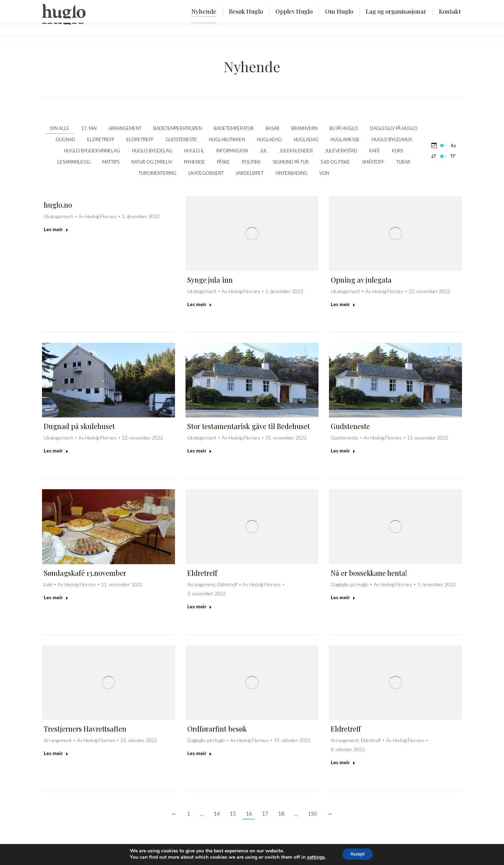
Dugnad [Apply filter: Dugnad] (65, 139)
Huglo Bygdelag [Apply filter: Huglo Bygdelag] (152, 151)
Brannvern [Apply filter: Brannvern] (304, 128)
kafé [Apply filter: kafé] (375, 151)
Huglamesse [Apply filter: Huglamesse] (345, 139)
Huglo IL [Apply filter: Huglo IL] (194, 151)
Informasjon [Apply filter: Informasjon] (232, 151)
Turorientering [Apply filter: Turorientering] (157, 173)
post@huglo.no (81, 854)
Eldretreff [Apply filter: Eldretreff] (101, 139)
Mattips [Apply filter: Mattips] (111, 162)
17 (265, 813)
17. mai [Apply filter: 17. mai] (89, 128)
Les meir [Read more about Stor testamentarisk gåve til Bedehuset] (199, 451)
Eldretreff (202, 573)
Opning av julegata (361, 280)
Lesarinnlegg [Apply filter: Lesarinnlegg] (74, 162)
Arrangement (201, 584)
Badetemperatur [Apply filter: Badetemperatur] (234, 128)
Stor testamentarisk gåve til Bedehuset (248, 426)
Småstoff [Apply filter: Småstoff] (373, 162)
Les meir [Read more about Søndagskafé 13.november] (56, 597)
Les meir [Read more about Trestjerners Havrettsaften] (56, 753)
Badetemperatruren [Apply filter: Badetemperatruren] (178, 128)
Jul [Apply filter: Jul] (264, 151)
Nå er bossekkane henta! (369, 573)
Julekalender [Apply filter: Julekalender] (296, 151)
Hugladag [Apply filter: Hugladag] (269, 139)
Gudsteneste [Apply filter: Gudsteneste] (181, 139)
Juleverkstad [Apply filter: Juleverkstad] (341, 151)
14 (217, 813)
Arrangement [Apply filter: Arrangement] (125, 128)
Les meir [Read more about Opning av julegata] (343, 304)
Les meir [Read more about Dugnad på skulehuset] (56, 451)
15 (233, 813)
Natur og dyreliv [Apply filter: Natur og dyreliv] (152, 162)
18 (281, 813)
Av (97, 216)
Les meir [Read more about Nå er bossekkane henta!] (343, 597)
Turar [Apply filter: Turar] (403, 162)
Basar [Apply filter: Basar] (272, 128)
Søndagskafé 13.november (85, 573)
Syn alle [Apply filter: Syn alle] (59, 128)
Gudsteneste (350, 426)
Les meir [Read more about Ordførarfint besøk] (199, 753)
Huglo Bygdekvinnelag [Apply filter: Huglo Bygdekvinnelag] (92, 151)
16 (249, 813)
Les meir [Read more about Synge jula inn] (199, 304)
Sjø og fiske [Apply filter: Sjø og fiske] (335, 162)
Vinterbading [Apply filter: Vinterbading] (291, 173)
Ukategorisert (58, 216)
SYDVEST (451, 854)
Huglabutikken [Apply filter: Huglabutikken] (227, 139)
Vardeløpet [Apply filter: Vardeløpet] (250, 173)
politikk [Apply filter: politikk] (251, 162)
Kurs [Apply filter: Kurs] (398, 151)
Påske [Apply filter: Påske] (223, 162)
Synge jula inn (210, 280)
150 (312, 813)
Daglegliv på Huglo (350, 584)
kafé (48, 584)
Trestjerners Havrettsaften (85, 729)
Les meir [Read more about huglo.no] (56, 229)
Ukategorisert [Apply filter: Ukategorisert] (206, 173)
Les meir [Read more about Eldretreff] (199, 606)
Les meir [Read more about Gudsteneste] (343, 451)
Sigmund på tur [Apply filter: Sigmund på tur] (291, 162)
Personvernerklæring (123, 854)
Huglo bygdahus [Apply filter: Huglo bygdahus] (392, 139)
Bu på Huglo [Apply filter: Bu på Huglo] (344, 128)
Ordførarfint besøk (217, 729)
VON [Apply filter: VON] (324, 173)
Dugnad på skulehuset (79, 426)
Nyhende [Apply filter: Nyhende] (195, 162)
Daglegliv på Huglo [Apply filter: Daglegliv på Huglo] (394, 128)
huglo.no (58, 205)
